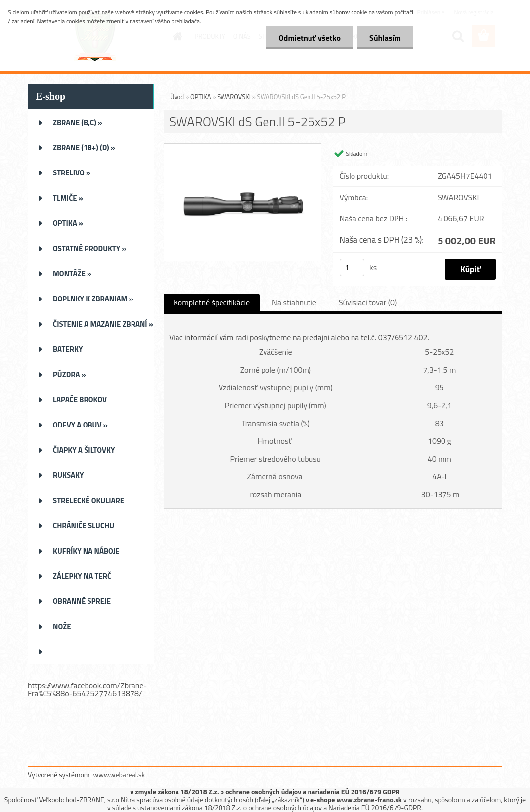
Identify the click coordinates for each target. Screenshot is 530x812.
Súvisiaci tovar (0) (368, 302)
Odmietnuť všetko (309, 38)
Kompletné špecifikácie (212, 302)
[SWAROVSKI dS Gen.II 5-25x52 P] (243, 148)
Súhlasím (385, 38)
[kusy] (352, 268)
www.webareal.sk (119, 775)
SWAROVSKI (234, 97)
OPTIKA (200, 97)
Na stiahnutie (294, 302)
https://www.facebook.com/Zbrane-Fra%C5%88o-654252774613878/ (87, 689)
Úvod (177, 97)
